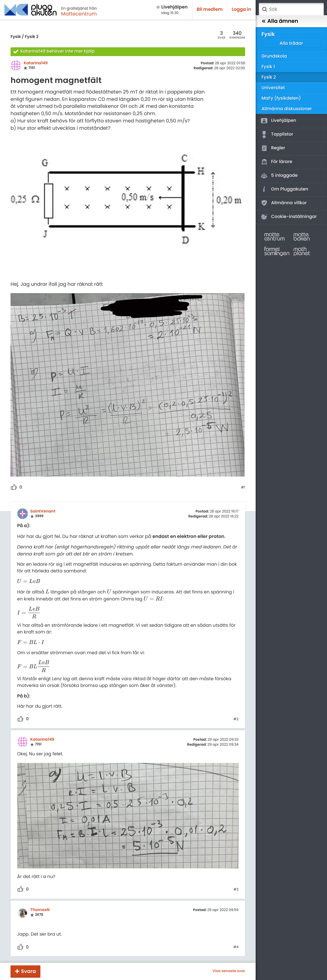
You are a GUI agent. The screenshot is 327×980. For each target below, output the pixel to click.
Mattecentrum (79, 14)
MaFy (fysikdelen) (281, 98)
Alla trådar (291, 43)
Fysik (16, 37)
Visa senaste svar (229, 971)
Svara (29, 971)
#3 (236, 890)
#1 (243, 488)
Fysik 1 (268, 67)
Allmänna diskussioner (287, 109)
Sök (264, 9)
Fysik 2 (32, 37)
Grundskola (274, 56)
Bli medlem (210, 9)
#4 (236, 947)
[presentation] (29, 582)
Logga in (241, 9)
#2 (236, 719)
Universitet (273, 88)
